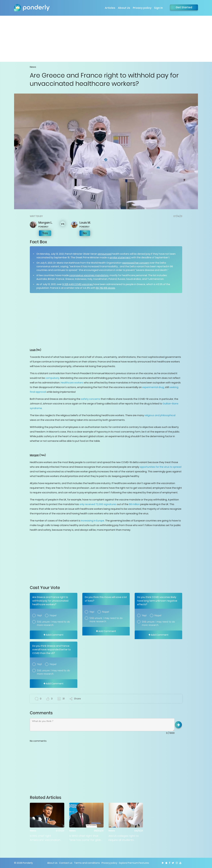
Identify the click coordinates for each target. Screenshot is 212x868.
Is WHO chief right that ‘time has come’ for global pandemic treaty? (86, 838)
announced (105, 254)
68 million (134, 504)
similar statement (120, 257)
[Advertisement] (106, 39)
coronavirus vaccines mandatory (89, 275)
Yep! (39, 615)
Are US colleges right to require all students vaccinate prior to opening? (124, 838)
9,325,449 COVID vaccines (78, 284)
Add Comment (53, 635)
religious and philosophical (160, 415)
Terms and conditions (87, 863)
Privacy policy (142, 8)
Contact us (66, 863)
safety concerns (91, 399)
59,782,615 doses (106, 288)
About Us (124, 8)
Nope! (53, 615)
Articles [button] (110, 8)
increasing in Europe (92, 521)
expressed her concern (136, 263)
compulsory (52, 378)
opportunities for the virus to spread (160, 467)
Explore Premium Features (134, 863)
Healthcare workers (72, 383)
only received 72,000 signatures (98, 504)
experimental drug (153, 387)
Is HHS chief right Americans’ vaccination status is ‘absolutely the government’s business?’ (46, 838)
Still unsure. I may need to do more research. (53, 623)
